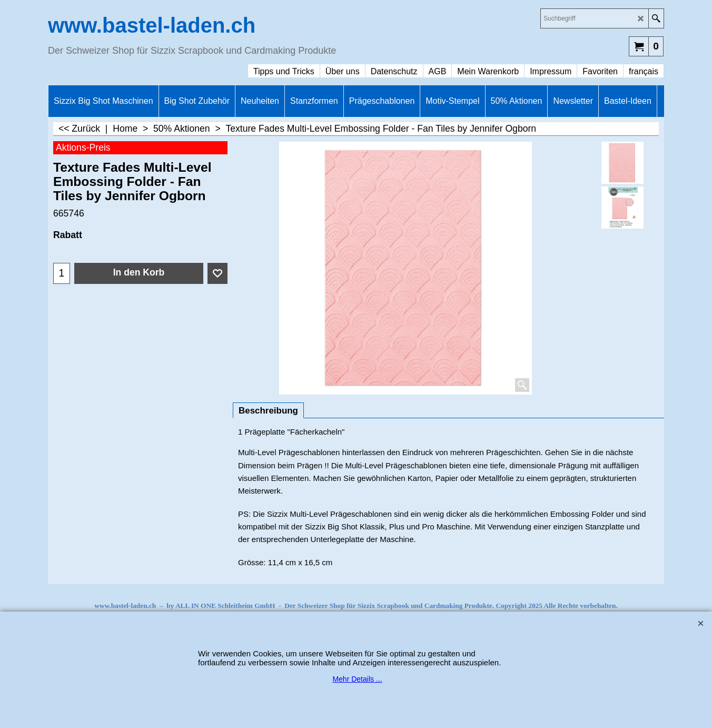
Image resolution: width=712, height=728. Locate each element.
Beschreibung (268, 411)
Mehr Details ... (357, 679)
